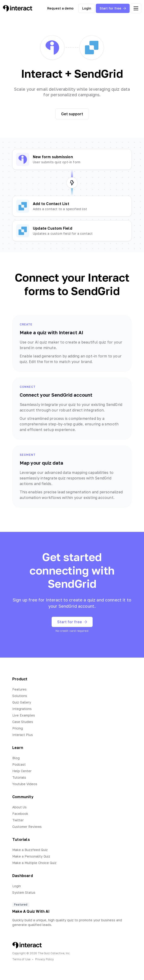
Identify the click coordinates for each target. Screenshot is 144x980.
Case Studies (23, 722)
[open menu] (136, 8)
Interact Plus (23, 735)
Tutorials (19, 777)
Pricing (18, 728)
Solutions (20, 696)
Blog (16, 758)
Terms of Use (21, 959)
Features (19, 689)
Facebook (20, 814)
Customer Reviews (27, 827)
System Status (24, 892)
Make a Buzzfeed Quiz (30, 850)
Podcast (19, 764)
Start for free (113, 8)
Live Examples (24, 715)
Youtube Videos (25, 784)
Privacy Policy (45, 959)
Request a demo (60, 8)
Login (87, 8)
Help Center (22, 771)
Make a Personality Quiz (31, 856)
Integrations (22, 709)
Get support (72, 114)
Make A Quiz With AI (31, 911)
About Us (19, 807)
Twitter (18, 820)
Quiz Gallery (22, 702)
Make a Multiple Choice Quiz (34, 863)
